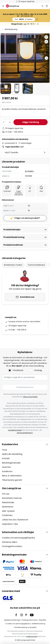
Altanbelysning (11, 29)
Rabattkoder (8, 502)
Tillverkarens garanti (12, 480)
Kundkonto (7, 471)
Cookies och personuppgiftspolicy (19, 538)
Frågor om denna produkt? (27, 218)
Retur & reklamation (12, 476)
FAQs (5, 450)
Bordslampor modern (13, 265)
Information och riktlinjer (18, 532)
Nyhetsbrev (8, 507)
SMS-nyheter (8, 511)
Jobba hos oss (9, 520)
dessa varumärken (30, 397)
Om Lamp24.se (11, 488)
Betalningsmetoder (11, 463)
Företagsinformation (12, 546)
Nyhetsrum (23, 520)
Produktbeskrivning (14, 237)
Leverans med (11, 591)
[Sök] (43, 6)
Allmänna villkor (10, 542)
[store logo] (14, 6)
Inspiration (7, 524)
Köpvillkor (43, 620)
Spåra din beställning (12, 454)
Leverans (6, 467)
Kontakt (6, 458)
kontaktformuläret (15, 430)
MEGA (24, 19)
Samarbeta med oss (12, 498)
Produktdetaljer (12, 230)
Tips (16, 524)
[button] (6, 89)
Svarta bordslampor (37, 265)
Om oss (6, 494)
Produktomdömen (13, 245)
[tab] (25, 462)
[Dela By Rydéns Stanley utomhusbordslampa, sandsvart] (46, 42)
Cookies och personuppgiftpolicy (18, 624)
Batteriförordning (39, 624)
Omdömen (7, 515)
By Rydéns (29, 171)
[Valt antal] (7, 122)
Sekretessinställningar (12, 620)
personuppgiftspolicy (25, 433)
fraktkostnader (32, 636)
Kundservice (10, 444)
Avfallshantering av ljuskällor (26, 627)
